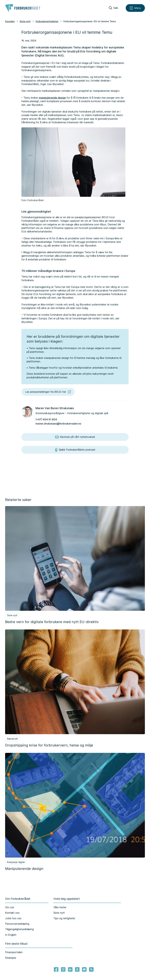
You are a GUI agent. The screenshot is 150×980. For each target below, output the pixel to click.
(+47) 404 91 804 (46, 419)
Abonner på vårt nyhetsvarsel (75, 437)
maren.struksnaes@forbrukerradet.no (58, 424)
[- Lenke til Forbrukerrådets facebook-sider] (56, 969)
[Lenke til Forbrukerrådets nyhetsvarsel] (84, 969)
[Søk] (113, 8)
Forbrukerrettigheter (47, 21)
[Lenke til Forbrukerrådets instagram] (63, 969)
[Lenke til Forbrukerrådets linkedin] (70, 969)
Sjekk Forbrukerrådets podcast (75, 450)
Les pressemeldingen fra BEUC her (48, 392)
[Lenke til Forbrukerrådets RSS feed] (91, 969)
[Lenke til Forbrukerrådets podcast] (77, 969)
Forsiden (10, 21)
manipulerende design (52, 98)
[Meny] (135, 8)
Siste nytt (25, 21)
